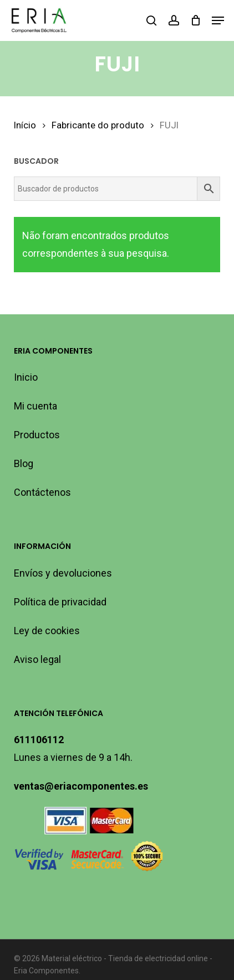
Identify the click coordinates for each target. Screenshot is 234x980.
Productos (37, 435)
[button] (218, 20)
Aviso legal (37, 659)
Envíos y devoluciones (63, 573)
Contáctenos (42, 492)
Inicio (26, 377)
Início (25, 125)
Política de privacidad (60, 602)
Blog (24, 463)
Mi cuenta (35, 406)
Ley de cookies (47, 631)
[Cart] (195, 20)
